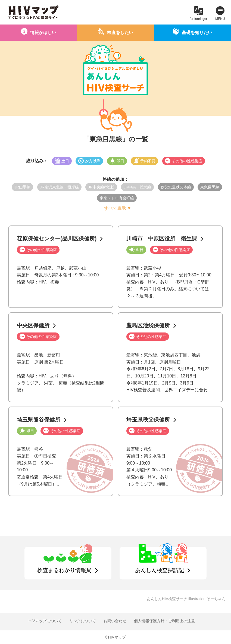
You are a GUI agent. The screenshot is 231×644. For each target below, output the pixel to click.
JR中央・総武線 (137, 187)
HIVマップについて (45, 621)
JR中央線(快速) (101, 187)
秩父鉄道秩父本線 (176, 187)
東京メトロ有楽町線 (117, 198)
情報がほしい (43, 33)
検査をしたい (120, 33)
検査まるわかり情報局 (64, 570)
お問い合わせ (115, 621)
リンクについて (83, 621)
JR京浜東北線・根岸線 (59, 187)
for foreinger (199, 19)
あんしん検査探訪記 (160, 570)
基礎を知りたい (197, 33)
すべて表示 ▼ (118, 208)
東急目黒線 (210, 187)
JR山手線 (22, 187)
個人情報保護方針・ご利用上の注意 (164, 621)
